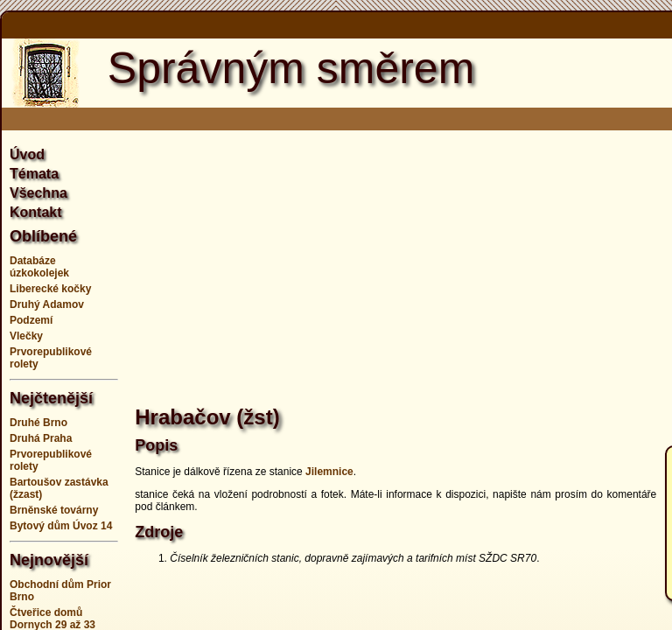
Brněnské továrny (54, 510)
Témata (34, 174)
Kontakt (36, 212)
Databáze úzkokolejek (39, 267)
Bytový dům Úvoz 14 (61, 526)
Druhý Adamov (47, 304)
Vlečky (26, 336)
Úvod (27, 154)
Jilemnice (329, 472)
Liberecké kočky (50, 289)
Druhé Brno (38, 423)
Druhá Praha (41, 438)
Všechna (38, 193)
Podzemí (31, 320)
